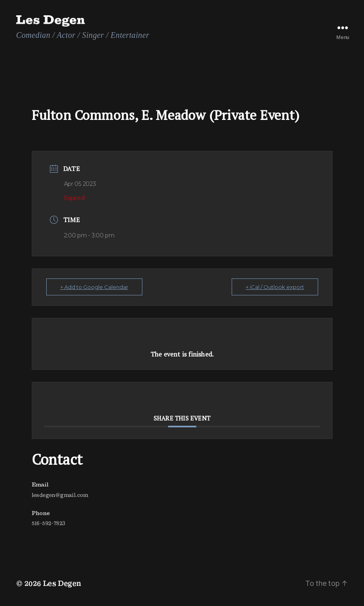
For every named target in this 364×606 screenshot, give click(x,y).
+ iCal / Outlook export (275, 287)
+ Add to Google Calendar (94, 287)
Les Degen (62, 583)
